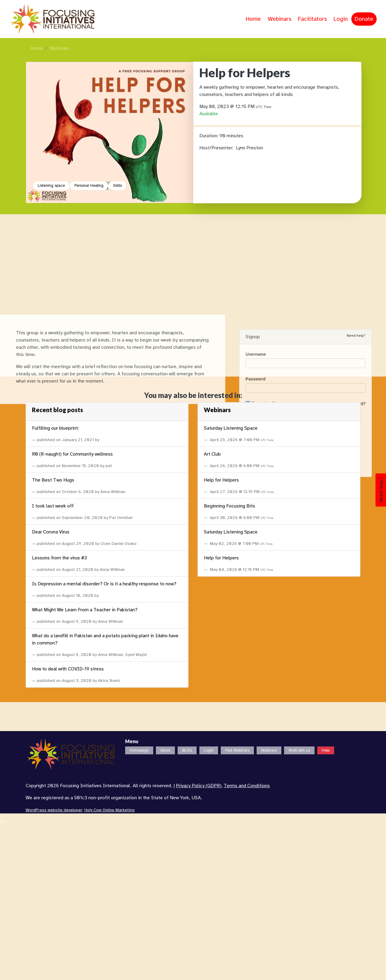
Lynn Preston (249, 148)
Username (256, 724)
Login (341, 19)
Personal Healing (89, 186)
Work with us (299, 750)
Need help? (356, 705)
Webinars (280, 19)
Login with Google (304, 808)
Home (253, 19)
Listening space (51, 186)
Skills (117, 186)
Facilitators (312, 19)
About (165, 750)
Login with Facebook (305, 797)
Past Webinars (237, 750)
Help (326, 750)
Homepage (139, 750)
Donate (364, 19)
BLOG (187, 750)
